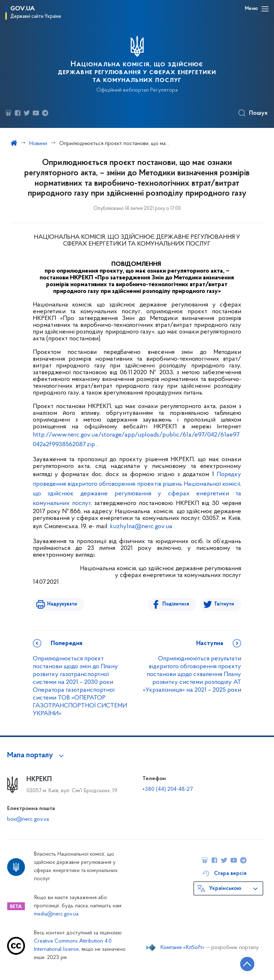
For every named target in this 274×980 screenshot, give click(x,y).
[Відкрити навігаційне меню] (265, 9)
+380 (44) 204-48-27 (168, 789)
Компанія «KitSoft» (183, 948)
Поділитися (176, 604)
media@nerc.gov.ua (56, 914)
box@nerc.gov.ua (28, 819)
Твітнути (224, 604)
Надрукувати (62, 604)
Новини (38, 144)
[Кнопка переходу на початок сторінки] (247, 964)
